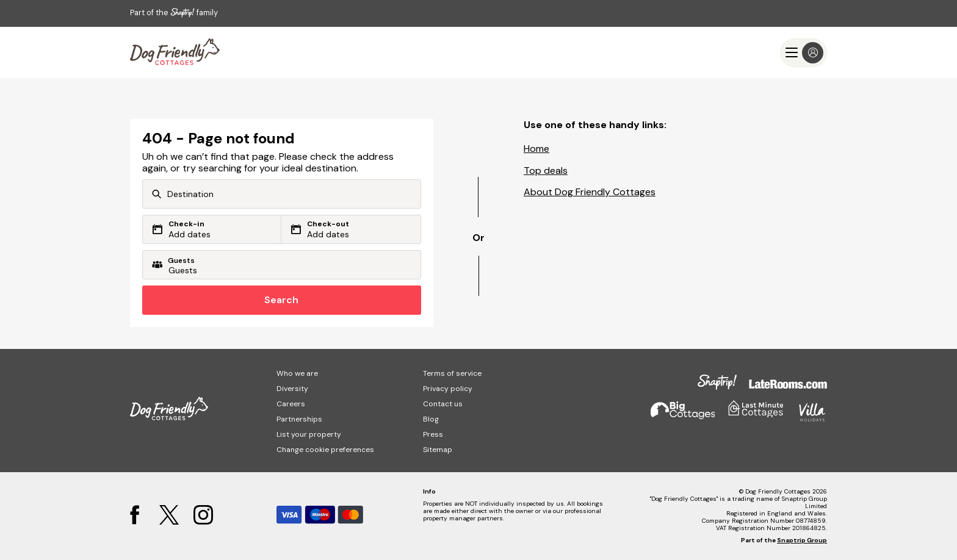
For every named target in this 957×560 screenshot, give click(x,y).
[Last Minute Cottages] (175, 52)
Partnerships (299, 419)
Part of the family (174, 13)
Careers (291, 404)
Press (433, 434)
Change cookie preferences (325, 450)
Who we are (297, 373)
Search (281, 300)
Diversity (292, 389)
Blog (431, 419)
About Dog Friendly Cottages (590, 192)
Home (536, 149)
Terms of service (452, 373)
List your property (309, 434)
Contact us (443, 404)
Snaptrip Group (802, 540)
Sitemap (438, 450)
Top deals (546, 171)
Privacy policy (448, 389)
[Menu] (804, 53)
